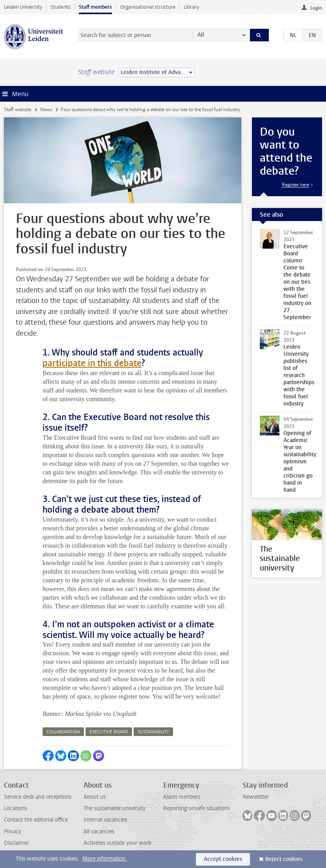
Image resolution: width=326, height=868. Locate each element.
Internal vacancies (105, 820)
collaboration (63, 732)
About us (95, 797)
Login (316, 8)
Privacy (13, 832)
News (46, 110)
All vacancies (99, 832)
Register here (295, 185)
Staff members (95, 7)
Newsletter (256, 797)
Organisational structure (148, 7)
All (201, 35)
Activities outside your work (117, 843)
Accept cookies (223, 859)
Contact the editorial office (36, 820)
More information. (105, 859)
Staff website (18, 110)
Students (61, 7)
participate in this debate (92, 363)
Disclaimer (16, 843)
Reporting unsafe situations (197, 808)
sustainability (153, 732)
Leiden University (23, 7)
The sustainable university (115, 808)
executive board (109, 732)
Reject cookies (284, 859)
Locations (16, 808)
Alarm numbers (182, 797)
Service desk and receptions (38, 797)
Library (191, 7)
